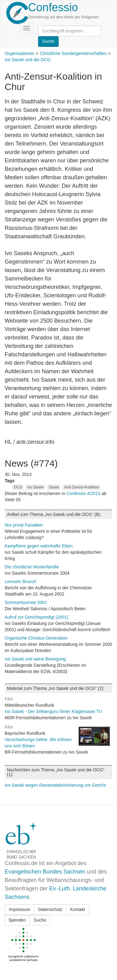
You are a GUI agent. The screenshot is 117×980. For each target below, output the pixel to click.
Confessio (53, 7)
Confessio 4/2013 (84, 493)
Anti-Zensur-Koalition (81, 487)
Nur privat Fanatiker (24, 525)
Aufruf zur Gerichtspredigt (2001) (37, 617)
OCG (18, 487)
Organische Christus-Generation (36, 638)
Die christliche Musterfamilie (32, 567)
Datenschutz (50, 909)
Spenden (17, 920)
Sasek (54, 487)
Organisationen (19, 53)
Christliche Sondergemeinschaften (73, 53)
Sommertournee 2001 (26, 602)
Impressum (19, 909)
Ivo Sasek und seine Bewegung (35, 659)
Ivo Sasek (35, 487)
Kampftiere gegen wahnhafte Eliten (39, 546)
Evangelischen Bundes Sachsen (45, 872)
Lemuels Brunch (20, 582)
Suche (40, 920)
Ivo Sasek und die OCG (28, 60)
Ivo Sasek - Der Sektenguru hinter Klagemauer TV (53, 711)
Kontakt (78, 909)
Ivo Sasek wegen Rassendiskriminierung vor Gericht (55, 785)
